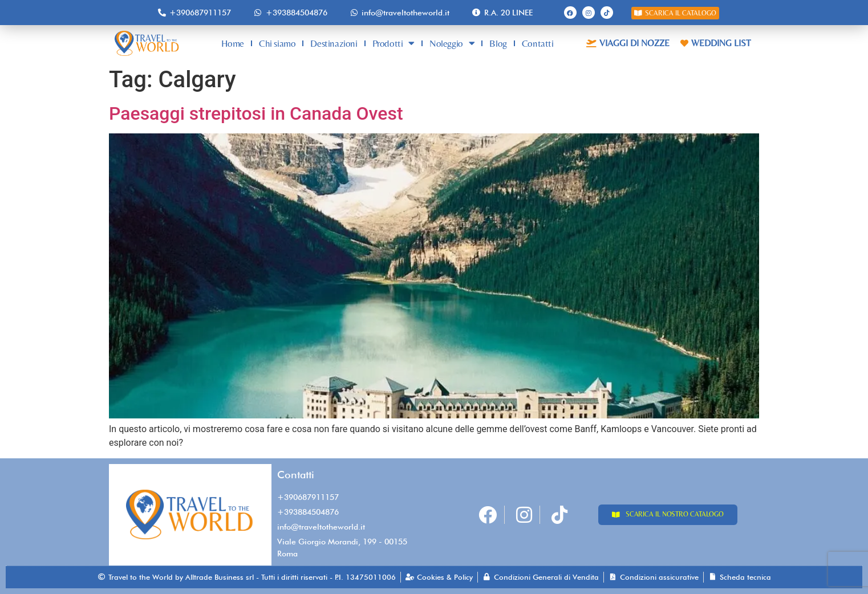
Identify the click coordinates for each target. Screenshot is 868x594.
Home (233, 43)
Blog (498, 43)
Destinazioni (334, 43)
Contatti (538, 43)
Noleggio (452, 43)
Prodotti (394, 43)
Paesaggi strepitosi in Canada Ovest (258, 113)
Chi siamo (277, 43)
